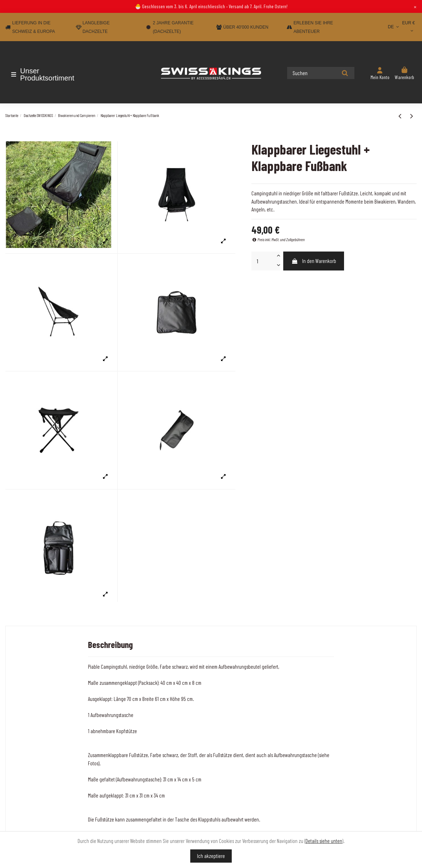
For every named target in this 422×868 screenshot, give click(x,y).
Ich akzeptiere (211, 856)
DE (394, 27)
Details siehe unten (324, 841)
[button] (47, 74)
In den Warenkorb (314, 261)
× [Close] (415, 6)
